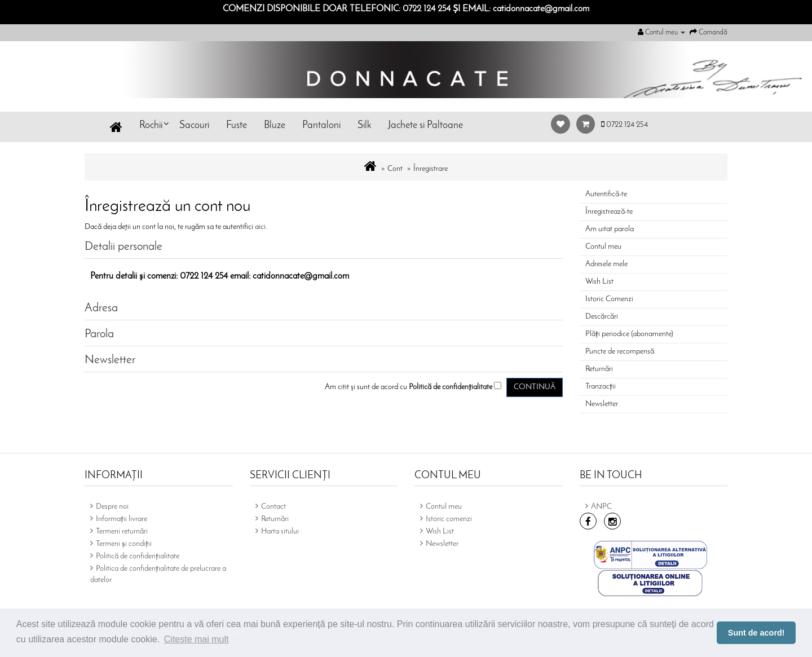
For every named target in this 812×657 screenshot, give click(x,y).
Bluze (275, 125)
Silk (364, 125)
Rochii (151, 125)
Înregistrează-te (609, 212)
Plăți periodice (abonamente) (629, 334)
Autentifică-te (606, 194)
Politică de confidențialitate (138, 556)
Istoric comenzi (449, 519)
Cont (395, 169)
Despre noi (112, 507)
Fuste (237, 125)
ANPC (601, 507)
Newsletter (602, 404)
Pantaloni (321, 125)
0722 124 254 (625, 125)
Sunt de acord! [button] (756, 633)
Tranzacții (601, 387)
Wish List (599, 282)
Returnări (599, 369)
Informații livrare (122, 519)
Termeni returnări (122, 532)
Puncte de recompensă (620, 352)
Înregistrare (431, 169)
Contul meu (603, 247)
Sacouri (194, 125)
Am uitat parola (610, 229)
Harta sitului (280, 532)
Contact (273, 507)
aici (260, 227)
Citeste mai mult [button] (197, 639)
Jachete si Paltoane (425, 125)
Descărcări (602, 317)
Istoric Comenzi (609, 299)
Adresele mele (606, 264)
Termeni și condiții (124, 544)
